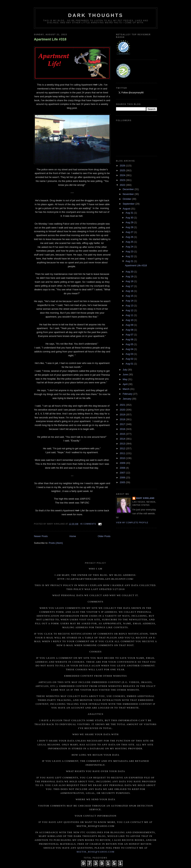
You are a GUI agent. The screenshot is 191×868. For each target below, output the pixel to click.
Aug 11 (130, 315)
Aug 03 (130, 354)
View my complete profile (132, 523)
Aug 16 (130, 291)
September (129, 204)
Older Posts (104, 536)
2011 (123, 453)
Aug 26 (130, 237)
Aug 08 (130, 330)
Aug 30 (130, 218)
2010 (123, 458)
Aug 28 (130, 227)
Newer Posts (41, 536)
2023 (123, 180)
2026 (123, 166)
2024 (123, 175)
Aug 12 (130, 310)
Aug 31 (130, 213)
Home (73, 536)
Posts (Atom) (56, 543)
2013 (123, 444)
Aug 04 (130, 349)
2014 (123, 439)
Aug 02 (130, 359)
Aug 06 (130, 339)
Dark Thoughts (96, 15)
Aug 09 (130, 325)
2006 (123, 478)
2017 (123, 424)
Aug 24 (130, 247)
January (127, 399)
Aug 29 (130, 222)
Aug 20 (130, 272)
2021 (123, 405)
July (125, 370)
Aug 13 (130, 306)
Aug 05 (130, 344)
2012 (123, 448)
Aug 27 (130, 232)
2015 (123, 434)
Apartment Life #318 (50, 39)
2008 (123, 468)
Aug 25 (130, 242)
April (126, 384)
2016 (123, 429)
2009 (123, 463)
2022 (123, 185)
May (125, 379)
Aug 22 (130, 256)
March (126, 389)
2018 (123, 419)
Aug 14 (130, 301)
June (126, 374)
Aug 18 (130, 281)
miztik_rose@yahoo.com (96, 852)
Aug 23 (130, 251)
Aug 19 (130, 276)
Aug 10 (130, 320)
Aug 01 (130, 364)
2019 (123, 415)
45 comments (88, 524)
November (129, 194)
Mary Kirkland (145, 498)
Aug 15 (130, 296)
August (127, 209)
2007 (123, 473)
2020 (123, 410)
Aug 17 (130, 286)
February (128, 394)
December (129, 189)
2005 (123, 482)
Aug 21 (130, 261)
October (127, 199)
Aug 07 (130, 335)
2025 (123, 170)
